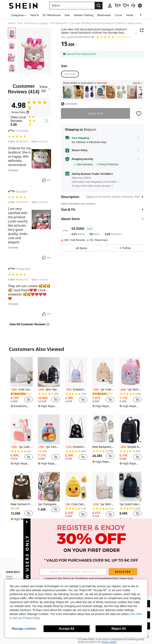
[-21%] (68, 447)
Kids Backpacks (59, 23)
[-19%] (68, 390)
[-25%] (41, 447)
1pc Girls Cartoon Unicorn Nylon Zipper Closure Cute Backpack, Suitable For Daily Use (130, 390)
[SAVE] (139, 113)
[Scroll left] (136, 15)
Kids (20, 23)
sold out (95, 113)
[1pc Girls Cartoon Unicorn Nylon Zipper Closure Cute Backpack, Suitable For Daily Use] (130, 372)
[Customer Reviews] (29, 89)
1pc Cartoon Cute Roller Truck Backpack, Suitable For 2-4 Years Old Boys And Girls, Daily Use (49, 447)
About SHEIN (10, 573)
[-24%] (41, 390)
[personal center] (110, 6)
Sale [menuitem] (67, 15)
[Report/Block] (49, 180)
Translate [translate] (13, 170)
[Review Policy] (20, 112)
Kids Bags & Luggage (36, 23)
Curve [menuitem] (119, 15)
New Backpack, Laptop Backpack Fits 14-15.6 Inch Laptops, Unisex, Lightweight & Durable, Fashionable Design (103, 447)
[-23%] (14, 390)
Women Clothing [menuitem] (84, 15)
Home (11, 23)
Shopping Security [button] (82, 159)
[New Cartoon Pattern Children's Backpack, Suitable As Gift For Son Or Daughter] (22, 487)
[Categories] (19, 15)
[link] (117, 5)
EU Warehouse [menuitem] (52, 15)
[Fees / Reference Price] (76, 45)
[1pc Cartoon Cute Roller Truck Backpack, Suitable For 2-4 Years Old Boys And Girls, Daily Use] (49, 429)
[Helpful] (44, 180)
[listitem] (68, 92)
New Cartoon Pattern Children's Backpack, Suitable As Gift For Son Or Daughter (22, 504)
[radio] (70, 74)
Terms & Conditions (76, 578)
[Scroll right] (141, 15)
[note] (21, 406)
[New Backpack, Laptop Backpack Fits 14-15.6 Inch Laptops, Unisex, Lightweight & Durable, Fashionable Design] (103, 429)
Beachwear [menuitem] (104, 15)
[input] (73, 572)
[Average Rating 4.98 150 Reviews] (113, 37)
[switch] (45, 121)
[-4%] (68, 504)
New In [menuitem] (35, 15)
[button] (72, 6)
